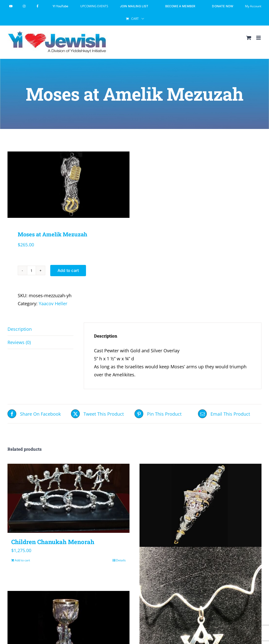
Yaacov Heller (53, 303)
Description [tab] (20, 329)
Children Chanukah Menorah (53, 542)
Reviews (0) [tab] (19, 342)
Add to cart (68, 270)
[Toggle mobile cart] (249, 38)
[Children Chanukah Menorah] (68, 498)
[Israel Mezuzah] (200, 506)
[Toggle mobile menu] (259, 38)
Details (121, 560)
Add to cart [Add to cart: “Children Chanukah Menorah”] (22, 560)
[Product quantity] (31, 270)
